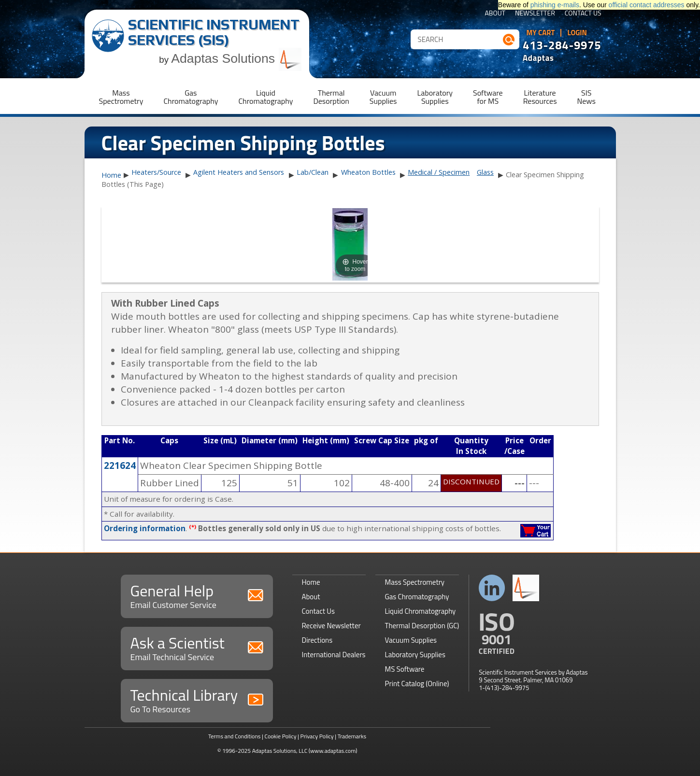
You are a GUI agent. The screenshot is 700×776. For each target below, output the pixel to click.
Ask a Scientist (197, 647)
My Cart (541, 33)
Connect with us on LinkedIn (492, 588)
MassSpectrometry (121, 97)
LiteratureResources (540, 97)
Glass (485, 172)
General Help (197, 595)
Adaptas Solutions (236, 58)
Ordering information (145, 528)
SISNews (586, 97)
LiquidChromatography (265, 97)
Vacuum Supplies (411, 640)
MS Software (405, 669)
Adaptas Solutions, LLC (280, 751)
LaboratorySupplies (435, 97)
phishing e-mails (555, 5)
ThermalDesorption (331, 97)
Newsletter (535, 14)
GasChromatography (191, 97)
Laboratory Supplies (415, 655)
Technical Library (197, 699)
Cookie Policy (280, 736)
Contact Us (583, 14)
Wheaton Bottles (368, 172)
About (495, 14)
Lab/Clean (313, 172)
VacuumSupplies (383, 97)
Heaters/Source (156, 172)
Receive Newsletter (331, 626)
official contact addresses (647, 5)
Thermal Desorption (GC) (422, 626)
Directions (317, 640)
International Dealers (334, 655)
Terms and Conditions (235, 736)
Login (577, 33)
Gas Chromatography (417, 597)
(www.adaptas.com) (333, 751)
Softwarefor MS (488, 97)
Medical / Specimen (439, 172)
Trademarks (352, 736)
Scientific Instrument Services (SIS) (214, 32)
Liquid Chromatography (421, 611)
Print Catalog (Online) (417, 684)
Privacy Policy (317, 736)
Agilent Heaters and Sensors (239, 172)
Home (111, 175)
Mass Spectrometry (415, 582)
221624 (120, 466)
